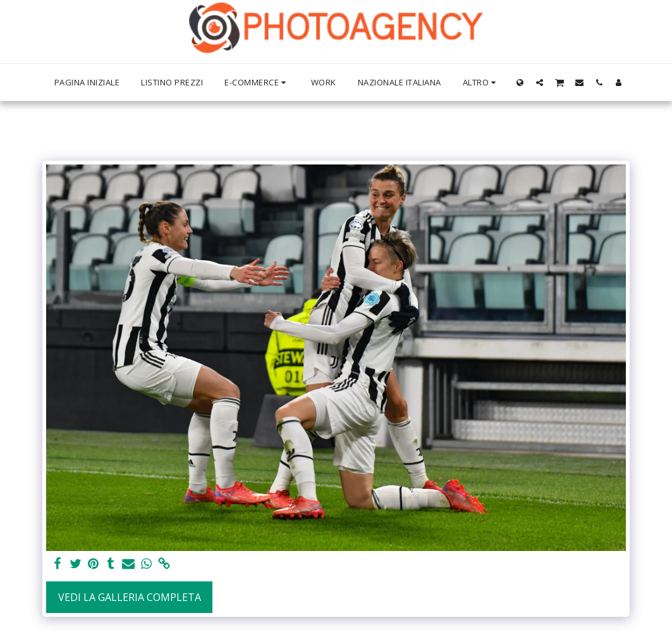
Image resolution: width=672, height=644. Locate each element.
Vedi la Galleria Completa (130, 597)
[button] (540, 82)
